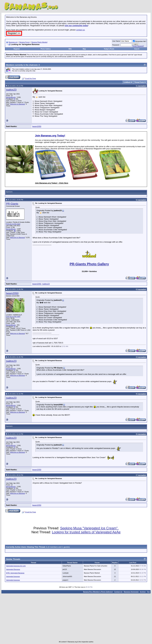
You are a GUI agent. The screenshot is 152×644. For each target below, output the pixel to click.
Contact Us (118, 592)
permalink (142, 86)
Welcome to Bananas (18, 104)
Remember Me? (140, 41)
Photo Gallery (46, 49)
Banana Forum (24, 42)
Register (17, 49)
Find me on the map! (13, 224)
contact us (80, 30)
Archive (143, 592)
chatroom (33, 65)
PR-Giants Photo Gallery (89, 264)
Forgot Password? (138, 46)
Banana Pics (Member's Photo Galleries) (98, 592)
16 (15, 231)
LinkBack (127, 82)
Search (137, 49)
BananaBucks (11, 97)
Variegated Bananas (13, 569)
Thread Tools (139, 82)
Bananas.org (13, 42)
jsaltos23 (11, 90)
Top (148, 592)
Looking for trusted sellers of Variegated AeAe (86, 532)
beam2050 (37, 126)
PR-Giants (12, 204)
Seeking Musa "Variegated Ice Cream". (89, 528)
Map (84, 49)
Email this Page (30, 78)
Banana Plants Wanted (39, 42)
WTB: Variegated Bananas (15, 573)
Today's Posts (109, 49)
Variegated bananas (13, 576)
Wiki (70, 49)
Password (116, 45)
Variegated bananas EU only (16, 566)
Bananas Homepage (131, 592)
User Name (116, 41)
